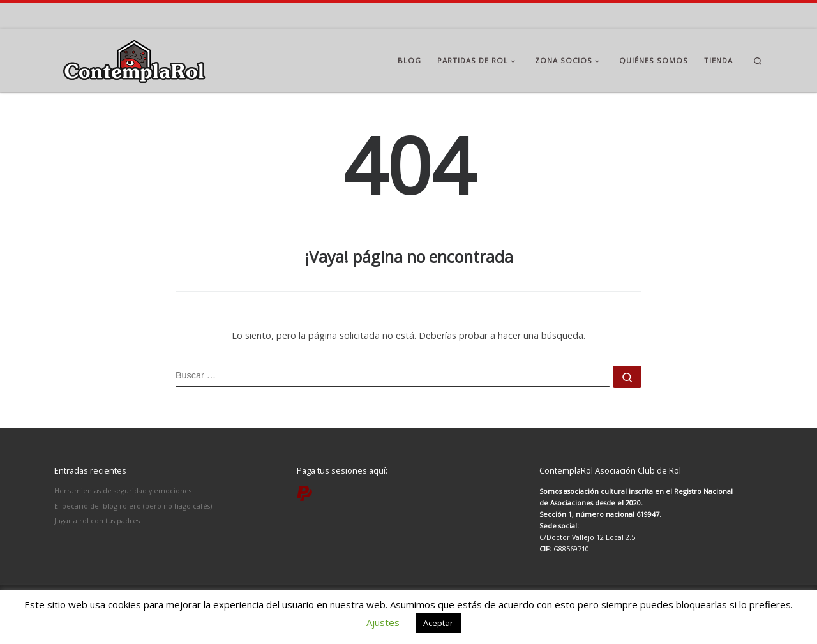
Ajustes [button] (383, 622)
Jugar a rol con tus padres (97, 520)
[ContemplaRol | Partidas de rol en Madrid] (134, 58)
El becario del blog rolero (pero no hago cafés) (133, 506)
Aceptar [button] (438, 623)
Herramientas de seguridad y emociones (123, 490)
